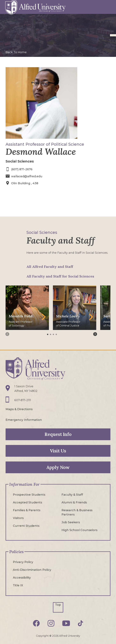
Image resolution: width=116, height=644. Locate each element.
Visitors (18, 518)
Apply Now (58, 467)
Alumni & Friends (74, 502)
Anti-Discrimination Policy (32, 569)
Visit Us (58, 451)
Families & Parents (27, 510)
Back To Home (16, 52)
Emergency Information (24, 420)
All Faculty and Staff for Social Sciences (60, 276)
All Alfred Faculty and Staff (50, 266)
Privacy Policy (23, 562)
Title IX (18, 585)
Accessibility (22, 577)
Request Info (58, 434)
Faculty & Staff (72, 494)
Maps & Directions (19, 409)
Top (58, 604)
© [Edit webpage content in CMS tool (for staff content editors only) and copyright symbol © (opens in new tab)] (50, 636)
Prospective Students (29, 494)
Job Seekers (71, 522)
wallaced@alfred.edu (27, 176)
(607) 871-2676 (22, 169)
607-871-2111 (23, 400)
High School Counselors (79, 530)
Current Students (26, 525)
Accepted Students (27, 502)
